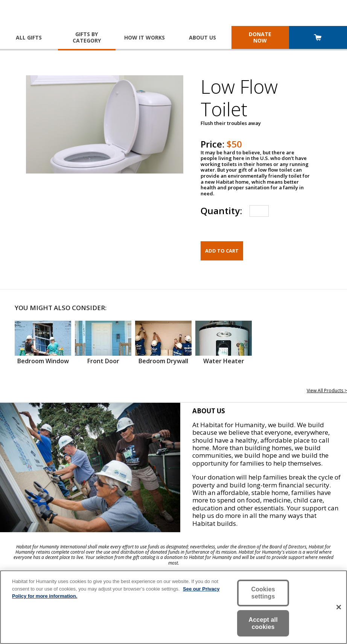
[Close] (339, 607)
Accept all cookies (263, 623)
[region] (173, 607)
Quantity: (221, 211)
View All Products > (327, 391)
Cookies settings (263, 593)
